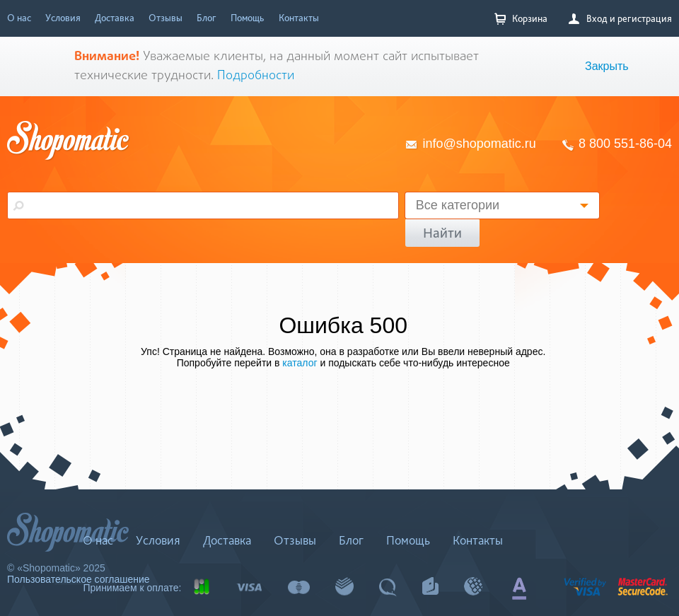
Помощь (248, 18)
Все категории (458, 205)
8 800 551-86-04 (625, 144)
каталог (300, 363)
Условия (63, 18)
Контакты (299, 18)
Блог (207, 18)
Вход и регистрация (620, 18)
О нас (19, 18)
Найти (442, 233)
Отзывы (166, 18)
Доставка (115, 18)
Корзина (521, 19)
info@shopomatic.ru (480, 144)
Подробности (256, 76)
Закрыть (607, 66)
